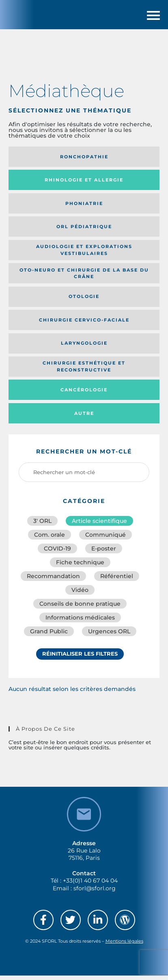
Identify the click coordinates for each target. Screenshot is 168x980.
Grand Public (49, 636)
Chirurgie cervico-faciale (84, 324)
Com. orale (50, 539)
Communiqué (106, 539)
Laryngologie (84, 348)
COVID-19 (57, 553)
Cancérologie (84, 394)
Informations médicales (80, 622)
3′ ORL (42, 525)
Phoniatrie (84, 207)
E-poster (104, 553)
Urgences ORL (109, 636)
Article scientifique (99, 525)
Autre (84, 417)
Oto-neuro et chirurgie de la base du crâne (84, 277)
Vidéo (80, 594)
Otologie (84, 301)
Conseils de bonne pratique (80, 608)
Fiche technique (80, 567)
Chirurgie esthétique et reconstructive (84, 371)
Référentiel (117, 581)
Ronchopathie (84, 161)
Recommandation (53, 581)
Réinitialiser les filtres (80, 658)
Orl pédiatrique (84, 231)
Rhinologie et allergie (84, 184)
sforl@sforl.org (95, 892)
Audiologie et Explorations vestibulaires (84, 254)
